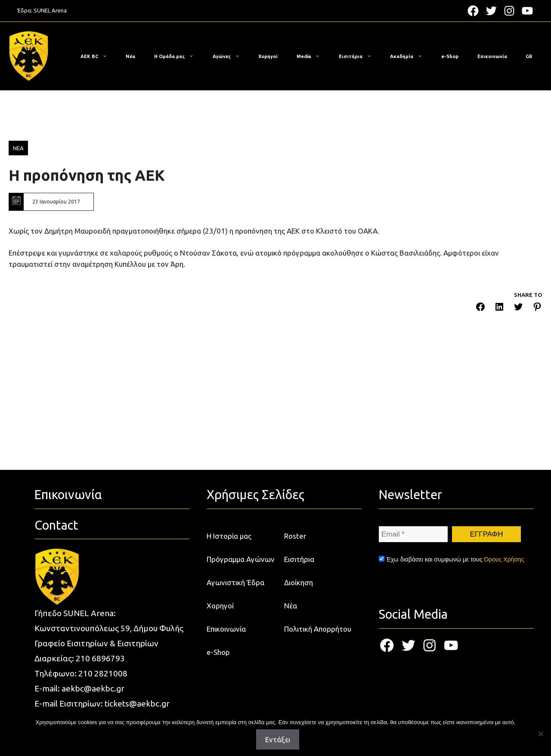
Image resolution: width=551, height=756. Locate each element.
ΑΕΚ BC (98, 56)
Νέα (130, 56)
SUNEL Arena (50, 10)
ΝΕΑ (18, 148)
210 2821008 (103, 673)
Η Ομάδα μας (178, 56)
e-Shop (450, 56)
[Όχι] (540, 734)
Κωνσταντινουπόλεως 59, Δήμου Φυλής (109, 628)
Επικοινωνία (492, 56)
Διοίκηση (299, 582)
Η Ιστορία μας (229, 536)
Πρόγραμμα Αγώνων (241, 559)
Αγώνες (231, 56)
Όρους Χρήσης (504, 559)
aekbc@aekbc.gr (93, 688)
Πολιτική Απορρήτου (318, 629)
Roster (295, 536)
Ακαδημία (410, 56)
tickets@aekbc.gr (137, 704)
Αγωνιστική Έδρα (235, 582)
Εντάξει (278, 739)
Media (313, 56)
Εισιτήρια (359, 56)
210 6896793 (100, 658)
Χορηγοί (268, 56)
